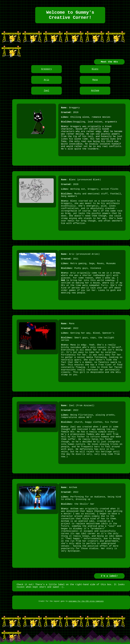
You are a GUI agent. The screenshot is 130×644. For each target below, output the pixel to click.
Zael (46, 91)
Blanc (95, 69)
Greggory (47, 69)
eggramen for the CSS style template (86, 601)
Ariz (46, 80)
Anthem (95, 91)
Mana (95, 80)
